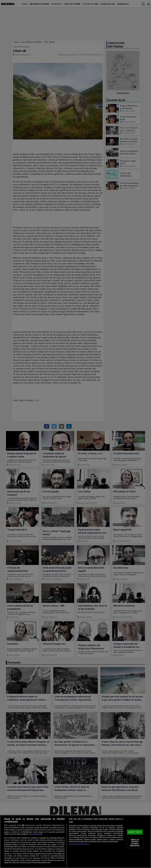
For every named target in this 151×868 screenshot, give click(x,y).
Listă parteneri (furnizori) (79, 844)
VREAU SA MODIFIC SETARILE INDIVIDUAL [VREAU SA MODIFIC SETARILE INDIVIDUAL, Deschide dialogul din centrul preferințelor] (135, 843)
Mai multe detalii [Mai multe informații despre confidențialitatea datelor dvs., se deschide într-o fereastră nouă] (36, 834)
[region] (75, 841)
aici (11, 853)
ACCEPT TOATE (135, 832)
